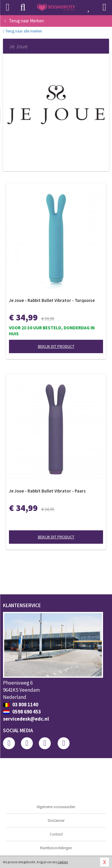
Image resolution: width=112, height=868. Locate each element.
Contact (56, 834)
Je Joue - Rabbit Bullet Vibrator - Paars (47, 491)
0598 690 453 (22, 712)
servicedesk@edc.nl (26, 719)
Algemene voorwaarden (56, 807)
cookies (63, 862)
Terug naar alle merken (23, 31)
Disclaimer (56, 821)
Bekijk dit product (56, 346)
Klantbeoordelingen (56, 848)
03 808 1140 (21, 705)
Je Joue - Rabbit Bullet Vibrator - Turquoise (52, 300)
